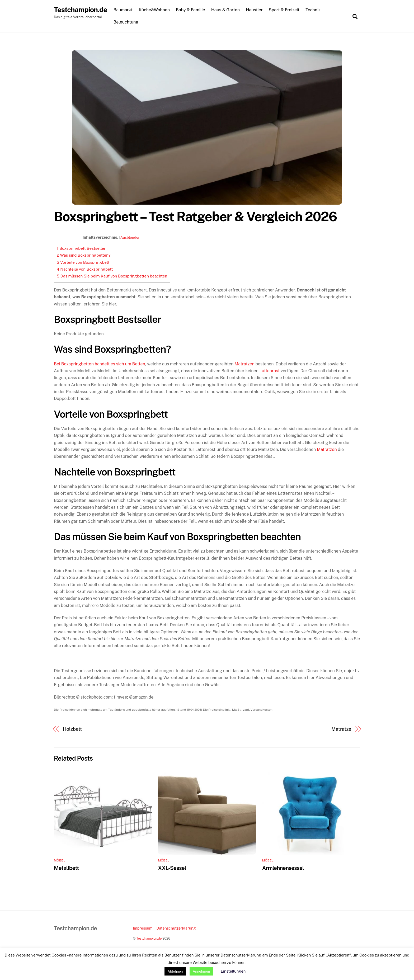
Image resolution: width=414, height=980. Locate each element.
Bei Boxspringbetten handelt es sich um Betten (100, 364)
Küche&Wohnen (155, 10)
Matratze (341, 729)
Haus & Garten (227, 10)
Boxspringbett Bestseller (81, 249)
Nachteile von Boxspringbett (85, 269)
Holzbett (72, 729)
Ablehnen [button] (175, 971)
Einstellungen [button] (233, 971)
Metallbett (66, 868)
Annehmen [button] (201, 971)
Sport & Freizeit (285, 10)
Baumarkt (124, 10)
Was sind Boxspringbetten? (84, 255)
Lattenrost (270, 371)
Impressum (143, 928)
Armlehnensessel (283, 868)
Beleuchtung (127, 22)
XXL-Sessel (172, 868)
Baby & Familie (192, 10)
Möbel (60, 861)
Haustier (255, 10)
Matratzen (244, 364)
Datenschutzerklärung (176, 928)
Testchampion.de (149, 938)
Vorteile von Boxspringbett (83, 263)
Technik (314, 10)
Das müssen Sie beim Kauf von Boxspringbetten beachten (112, 276)
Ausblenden (130, 238)
